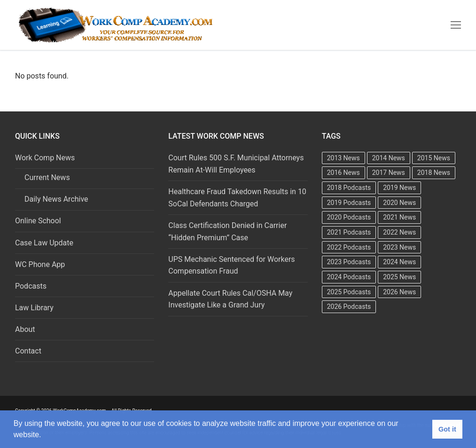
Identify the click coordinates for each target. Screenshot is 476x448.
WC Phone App (40, 264)
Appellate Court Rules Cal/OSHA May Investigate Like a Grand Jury (230, 299)
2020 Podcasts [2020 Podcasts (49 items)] (349, 217)
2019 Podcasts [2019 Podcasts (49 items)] (349, 203)
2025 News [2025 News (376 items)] (399, 277)
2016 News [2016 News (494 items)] (343, 173)
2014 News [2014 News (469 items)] (389, 158)
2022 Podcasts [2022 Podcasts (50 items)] (349, 247)
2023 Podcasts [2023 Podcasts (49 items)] (349, 262)
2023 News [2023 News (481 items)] (399, 247)
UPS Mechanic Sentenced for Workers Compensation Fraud (231, 265)
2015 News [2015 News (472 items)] (434, 158)
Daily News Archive (56, 199)
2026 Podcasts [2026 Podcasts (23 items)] (349, 307)
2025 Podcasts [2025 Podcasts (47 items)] (349, 292)
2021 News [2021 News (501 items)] (399, 217)
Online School (38, 221)
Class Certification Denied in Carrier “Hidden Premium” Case (227, 232)
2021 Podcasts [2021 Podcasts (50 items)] (349, 232)
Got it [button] (447, 429)
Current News (47, 177)
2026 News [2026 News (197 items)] (399, 292)
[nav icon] (456, 25)
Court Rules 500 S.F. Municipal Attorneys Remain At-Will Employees (236, 164)
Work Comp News (46, 158)
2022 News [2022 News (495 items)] (399, 232)
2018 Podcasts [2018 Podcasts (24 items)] (349, 188)
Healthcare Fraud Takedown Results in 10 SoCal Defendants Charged (237, 198)
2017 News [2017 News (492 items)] (389, 173)
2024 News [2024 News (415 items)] (399, 262)
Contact (28, 351)
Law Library (34, 308)
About (25, 329)
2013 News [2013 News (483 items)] (343, 158)
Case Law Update (44, 243)
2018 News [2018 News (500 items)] (434, 173)
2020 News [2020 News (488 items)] (399, 203)
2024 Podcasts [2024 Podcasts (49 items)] (349, 277)
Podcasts (31, 286)
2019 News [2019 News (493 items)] (399, 188)
